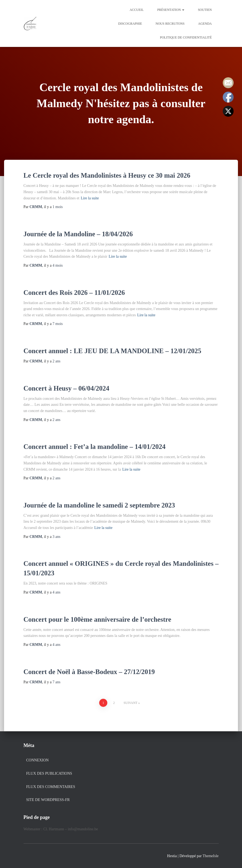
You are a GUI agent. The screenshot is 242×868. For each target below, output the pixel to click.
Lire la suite (90, 198)
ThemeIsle (210, 856)
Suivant (130, 703)
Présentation (171, 10)
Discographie (130, 24)
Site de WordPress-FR (48, 800)
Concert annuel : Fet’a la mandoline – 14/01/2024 (95, 447)
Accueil (137, 10)
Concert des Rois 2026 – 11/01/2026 (74, 293)
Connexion (38, 760)
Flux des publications (49, 773)
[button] (183, 10)
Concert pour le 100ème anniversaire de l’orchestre (97, 619)
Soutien (205, 10)
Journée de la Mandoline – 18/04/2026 (78, 234)
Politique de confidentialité (186, 37)
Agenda (205, 24)
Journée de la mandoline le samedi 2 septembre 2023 (99, 505)
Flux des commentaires (51, 787)
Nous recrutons (170, 24)
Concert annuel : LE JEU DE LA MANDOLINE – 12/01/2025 (112, 351)
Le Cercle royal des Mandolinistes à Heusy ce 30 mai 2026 (107, 175)
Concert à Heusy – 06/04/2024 (67, 388)
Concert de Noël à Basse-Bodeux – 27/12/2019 (89, 672)
